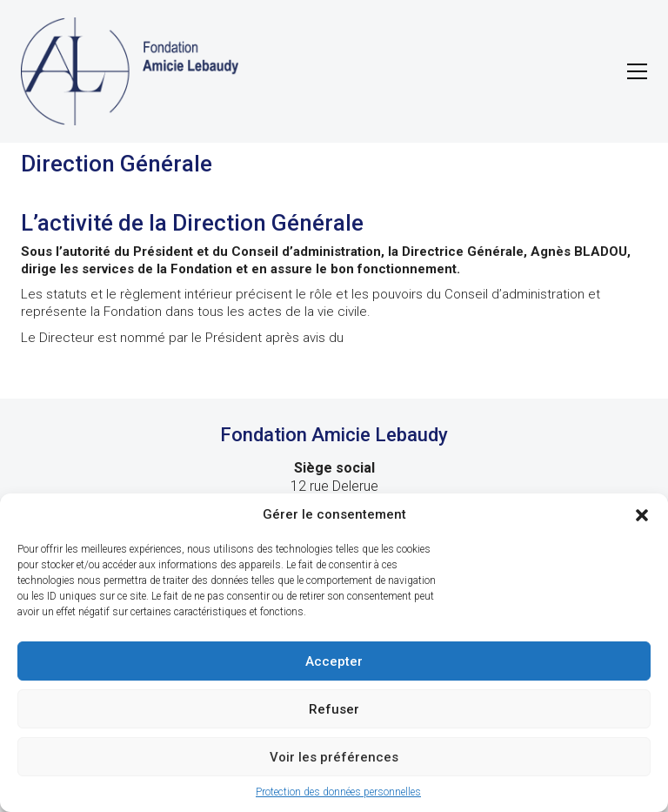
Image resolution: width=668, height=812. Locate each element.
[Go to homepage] (130, 71)
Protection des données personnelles (338, 792)
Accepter (334, 661)
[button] (642, 515)
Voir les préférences (334, 757)
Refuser (334, 709)
